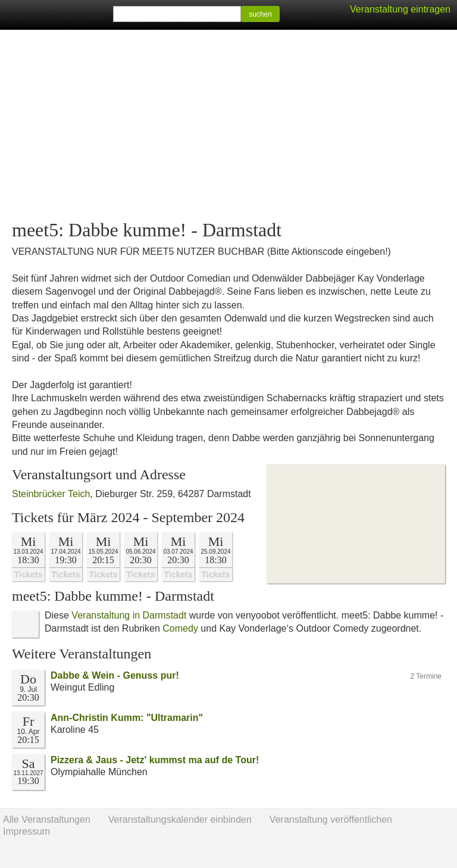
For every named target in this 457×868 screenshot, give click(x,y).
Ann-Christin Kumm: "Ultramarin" (127, 718)
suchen (260, 14)
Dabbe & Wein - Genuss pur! (115, 675)
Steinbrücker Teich (51, 494)
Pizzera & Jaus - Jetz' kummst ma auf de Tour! (155, 760)
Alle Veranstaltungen (47, 819)
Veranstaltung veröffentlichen (331, 819)
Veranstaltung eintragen (400, 9)
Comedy (180, 628)
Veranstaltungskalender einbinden (180, 819)
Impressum (26, 831)
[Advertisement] (228, 125)
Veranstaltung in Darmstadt (129, 615)
